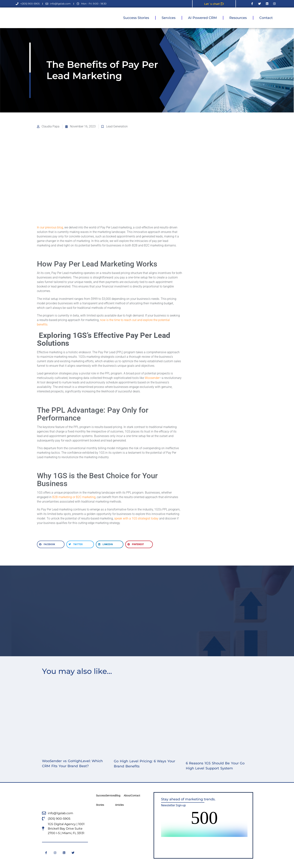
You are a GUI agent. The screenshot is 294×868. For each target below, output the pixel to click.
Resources (238, 18)
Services (169, 18)
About (127, 795)
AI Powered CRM (202, 18)
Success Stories (136, 18)
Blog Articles (119, 800)
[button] (51, 544)
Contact (266, 18)
